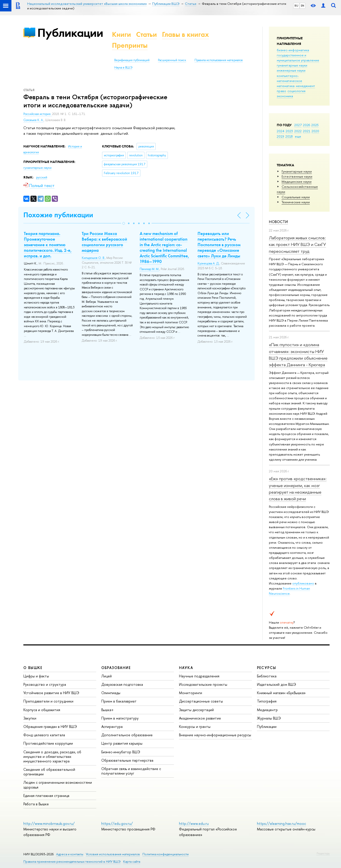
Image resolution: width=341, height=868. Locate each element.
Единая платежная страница (46, 796)
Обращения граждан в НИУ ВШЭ (50, 727)
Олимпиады (111, 693)
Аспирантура (112, 727)
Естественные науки (297, 176)
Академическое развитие (200, 718)
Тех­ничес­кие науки (296, 202)
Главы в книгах (185, 34)
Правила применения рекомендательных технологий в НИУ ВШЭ (72, 862)
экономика (285, 96)
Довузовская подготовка (122, 684)
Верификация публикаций (132, 60)
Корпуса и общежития (42, 710)
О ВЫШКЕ (33, 668)
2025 (315, 125)
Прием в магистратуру (120, 718)
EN (303, 6)
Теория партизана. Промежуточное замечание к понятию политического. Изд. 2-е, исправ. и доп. (48, 245)
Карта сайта (132, 862)
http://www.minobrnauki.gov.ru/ (49, 823)
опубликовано (303, 583)
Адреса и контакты (70, 854)
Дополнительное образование (127, 735)
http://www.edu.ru (194, 823)
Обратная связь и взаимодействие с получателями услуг (131, 771)
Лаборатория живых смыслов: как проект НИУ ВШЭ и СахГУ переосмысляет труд (297, 244)
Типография (267, 701)
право (281, 91)
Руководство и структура (45, 684)
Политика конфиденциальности (166, 854)
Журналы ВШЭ (269, 718)
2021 (307, 131)
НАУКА (186, 668)
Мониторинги (191, 693)
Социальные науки (296, 197)
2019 (280, 136)
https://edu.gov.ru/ (117, 823)
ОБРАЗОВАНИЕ (116, 668)
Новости (278, 222)
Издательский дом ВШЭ (277, 684)
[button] (124, 223)
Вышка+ (108, 710)
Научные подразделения (199, 676)
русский (42, 177)
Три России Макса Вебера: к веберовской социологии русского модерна (104, 242)
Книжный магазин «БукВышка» (281, 693)
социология (296, 91)
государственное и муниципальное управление (298, 58)
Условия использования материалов (113, 854)
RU (296, 6)
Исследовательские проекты (203, 684)
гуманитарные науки (292, 65)
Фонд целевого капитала (44, 735)
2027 (298, 125)
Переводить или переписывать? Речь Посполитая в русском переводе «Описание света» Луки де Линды (219, 245)
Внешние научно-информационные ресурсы (215, 735)
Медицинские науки (297, 181)
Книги (121, 34)
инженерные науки (291, 70)
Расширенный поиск (172, 60)
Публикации (70, 33)
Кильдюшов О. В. (93, 258)
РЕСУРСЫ (267, 668)
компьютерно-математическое (289, 78)
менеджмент (305, 86)
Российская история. (38, 114)
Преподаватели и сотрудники (48, 701)
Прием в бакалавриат (119, 701)
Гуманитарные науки (297, 171)
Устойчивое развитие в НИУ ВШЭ (51, 693)
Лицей (107, 676)
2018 (289, 136)
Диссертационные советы (201, 701)
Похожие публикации (58, 215)
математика (286, 86)
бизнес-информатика (293, 50)
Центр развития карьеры (122, 743)
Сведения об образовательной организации (49, 772)
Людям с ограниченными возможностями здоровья (58, 785)
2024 (281, 131)
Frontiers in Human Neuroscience (289, 591)
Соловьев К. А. (34, 120)
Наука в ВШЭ (123, 68)
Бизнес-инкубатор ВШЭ (121, 752)
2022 (298, 131)
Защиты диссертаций (196, 710)
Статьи (147, 34)
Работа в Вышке (36, 804)
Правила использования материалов (219, 60)
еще (298, 136)
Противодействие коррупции (48, 743)
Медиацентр (267, 710)
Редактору (323, 853)
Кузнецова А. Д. (208, 263)
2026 (306, 125)
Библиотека (267, 676)
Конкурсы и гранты (195, 727)
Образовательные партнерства (127, 760)
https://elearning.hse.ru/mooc (281, 823)
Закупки (30, 718)
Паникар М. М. (149, 269)
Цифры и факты (36, 676)
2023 (289, 131)
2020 (315, 131)
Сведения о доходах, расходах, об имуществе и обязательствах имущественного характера (52, 756)
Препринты (130, 45)
